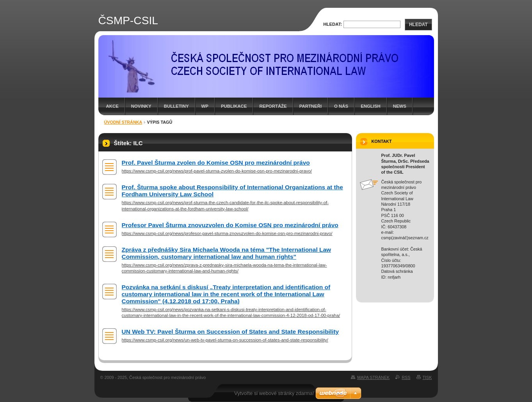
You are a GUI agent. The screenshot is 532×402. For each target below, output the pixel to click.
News (400, 106)
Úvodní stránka (123, 122)
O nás (341, 106)
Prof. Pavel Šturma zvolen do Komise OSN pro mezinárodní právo (216, 163)
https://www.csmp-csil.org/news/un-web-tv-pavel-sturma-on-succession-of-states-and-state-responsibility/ (225, 340)
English (371, 106)
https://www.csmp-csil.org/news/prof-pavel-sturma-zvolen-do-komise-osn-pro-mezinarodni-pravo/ (217, 171)
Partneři (310, 106)
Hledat (418, 25)
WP (205, 106)
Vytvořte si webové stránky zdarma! (274, 393)
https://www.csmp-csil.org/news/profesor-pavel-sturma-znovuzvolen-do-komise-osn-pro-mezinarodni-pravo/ (227, 233)
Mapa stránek (373, 377)
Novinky (141, 106)
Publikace (234, 106)
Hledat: (333, 24)
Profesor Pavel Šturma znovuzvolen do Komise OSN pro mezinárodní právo (230, 225)
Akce (112, 106)
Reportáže (273, 106)
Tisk (427, 377)
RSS (406, 377)
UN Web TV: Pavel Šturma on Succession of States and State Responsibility (230, 332)
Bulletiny (176, 106)
